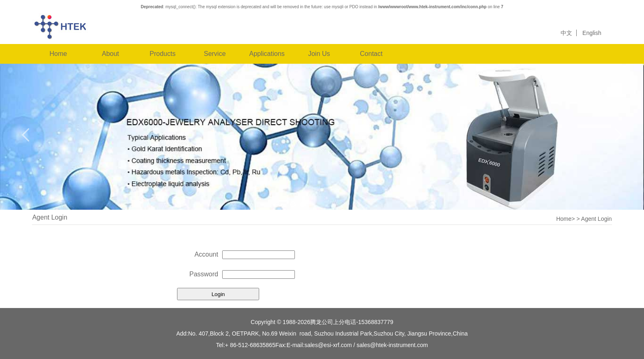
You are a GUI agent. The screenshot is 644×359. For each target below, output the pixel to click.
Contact (371, 54)
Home (59, 54)
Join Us (319, 54)
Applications (267, 54)
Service (215, 54)
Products (162, 54)
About (110, 54)
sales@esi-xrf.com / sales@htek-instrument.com (366, 345)
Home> (566, 219)
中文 (566, 33)
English (592, 33)
